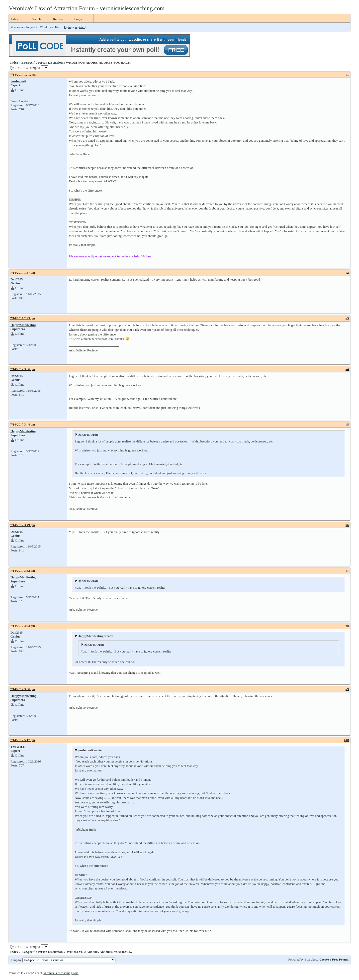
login (67, 27)
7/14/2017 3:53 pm (23, 626)
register (80, 27)
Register (58, 19)
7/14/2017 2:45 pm (23, 318)
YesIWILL (18, 747)
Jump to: (63, 960)
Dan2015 (17, 279)
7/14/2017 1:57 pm (23, 272)
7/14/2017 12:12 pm (23, 74)
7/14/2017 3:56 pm (23, 689)
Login (78, 19)
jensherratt (18, 81)
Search (36, 19)
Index (14, 19)
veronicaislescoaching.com (132, 8)
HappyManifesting (23, 325)
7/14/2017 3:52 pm (23, 571)
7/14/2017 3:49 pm (23, 525)
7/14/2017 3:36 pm (23, 369)
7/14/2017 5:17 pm (23, 740)
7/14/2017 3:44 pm (23, 424)
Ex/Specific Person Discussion (42, 62)
